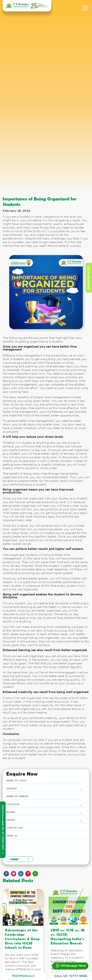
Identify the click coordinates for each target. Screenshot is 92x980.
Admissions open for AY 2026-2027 (3, 829)
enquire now (89, 278)
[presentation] (34, 849)
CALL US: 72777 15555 (71, 976)
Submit (20, 859)
